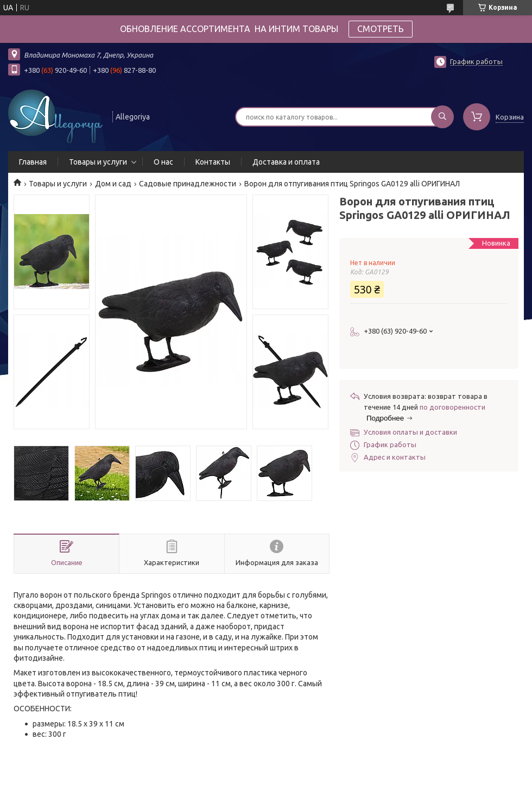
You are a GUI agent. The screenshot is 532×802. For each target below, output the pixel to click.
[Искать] (442, 117)
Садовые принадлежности (188, 184)
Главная (33, 162)
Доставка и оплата (286, 162)
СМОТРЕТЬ (381, 29)
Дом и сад (113, 184)
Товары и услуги (98, 162)
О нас (163, 162)
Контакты (213, 162)
